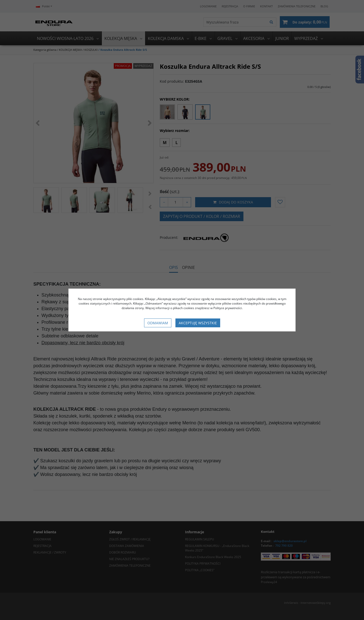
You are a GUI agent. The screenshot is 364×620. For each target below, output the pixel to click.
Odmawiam (158, 323)
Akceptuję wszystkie (198, 323)
